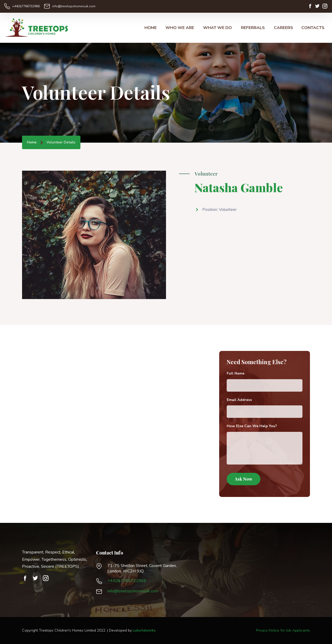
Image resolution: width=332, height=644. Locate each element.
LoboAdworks (144, 630)
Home (32, 142)
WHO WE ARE (180, 28)
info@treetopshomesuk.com (72, 6)
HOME (151, 28)
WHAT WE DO (217, 28)
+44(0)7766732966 (26, 6)
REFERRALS (253, 28)
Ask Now (244, 479)
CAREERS (283, 28)
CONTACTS (313, 28)
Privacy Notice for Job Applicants (283, 630)
